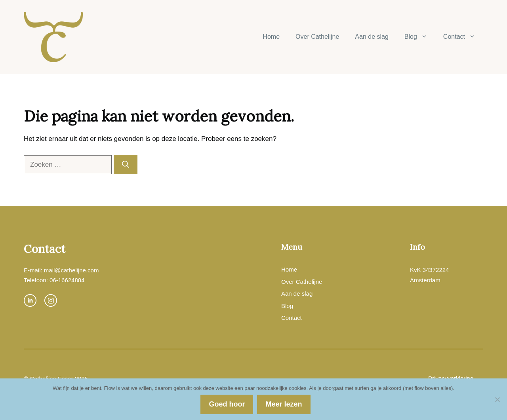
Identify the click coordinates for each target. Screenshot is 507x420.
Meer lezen (284, 404)
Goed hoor (227, 404)
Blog (420, 37)
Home (271, 37)
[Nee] (497, 399)
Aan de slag (372, 37)
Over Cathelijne (317, 37)
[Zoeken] (126, 164)
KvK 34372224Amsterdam (429, 275)
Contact (463, 37)
